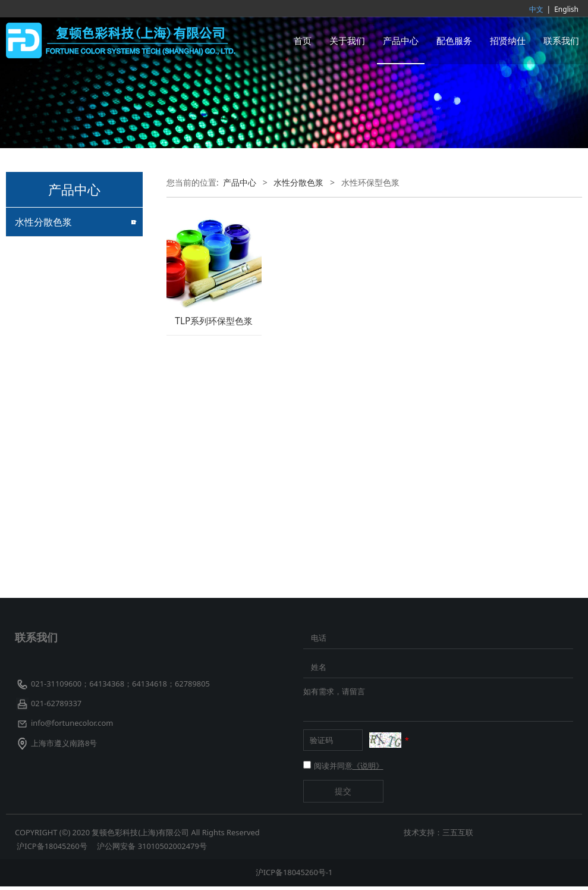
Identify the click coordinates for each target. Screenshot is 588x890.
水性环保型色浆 (45, 417)
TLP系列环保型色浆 (214, 321)
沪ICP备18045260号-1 (294, 876)
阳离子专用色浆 (45, 354)
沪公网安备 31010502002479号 (152, 850)
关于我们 (347, 40)
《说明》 (368, 769)
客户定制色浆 (40, 543)
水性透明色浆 (40, 438)
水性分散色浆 (43, 222)
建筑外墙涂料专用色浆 (57, 250)
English (566, 9)
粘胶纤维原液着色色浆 (57, 313)
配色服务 (454, 40)
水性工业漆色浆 (45, 459)
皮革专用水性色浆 (49, 333)
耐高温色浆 (36, 564)
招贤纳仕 (508, 40)
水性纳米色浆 (40, 522)
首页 (303, 40)
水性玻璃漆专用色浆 (53, 270)
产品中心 (401, 40)
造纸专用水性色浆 (49, 397)
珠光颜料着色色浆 (49, 375)
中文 (536, 9)
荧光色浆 (32, 501)
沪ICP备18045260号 (53, 850)
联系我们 (561, 40)
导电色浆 (32, 480)
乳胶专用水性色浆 (49, 292)
